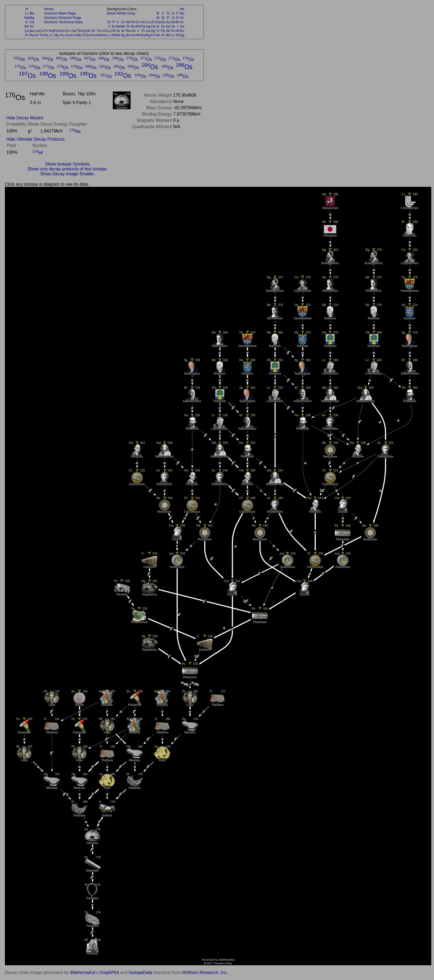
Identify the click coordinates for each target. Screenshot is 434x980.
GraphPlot (109, 972)
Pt (143, 31)
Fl (163, 35)
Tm (99, 31)
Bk (79, 35)
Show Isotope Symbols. (68, 164)
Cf (83, 35)
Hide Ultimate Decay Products (35, 139)
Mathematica (82, 972)
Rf (113, 35)
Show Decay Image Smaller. (68, 174)
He (182, 9)
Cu (148, 22)
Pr (46, 31)
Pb (163, 31)
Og (182, 35)
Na (27, 18)
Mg (32, 18)
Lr (109, 35)
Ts (177, 35)
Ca (32, 22)
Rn (182, 31)
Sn (163, 26)
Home (49, 9)
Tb (79, 31)
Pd (143, 26)
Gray (131, 13)
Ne (182, 13)
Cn (153, 35)
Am (68, 35)
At (177, 31)
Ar (182, 18)
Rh (138, 26)
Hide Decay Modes (25, 118)
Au (148, 31)
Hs (133, 35)
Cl (177, 18)
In (158, 26)
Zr (113, 26)
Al (158, 18)
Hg (153, 31)
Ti (113, 22)
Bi (168, 31)
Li (26, 13)
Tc (128, 26)
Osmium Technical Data (63, 22)
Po (173, 31)
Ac (37, 35)
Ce (41, 31)
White (122, 13)
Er (94, 31)
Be (32, 13)
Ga (158, 22)
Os (133, 31)
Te (173, 26)
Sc (109, 22)
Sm (62, 31)
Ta (118, 31)
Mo (123, 26)
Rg (148, 35)
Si (163, 18)
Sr (32, 26)
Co (138, 22)
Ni (143, 22)
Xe (182, 26)
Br (177, 22)
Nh (158, 35)
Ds (143, 35)
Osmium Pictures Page (63, 18)
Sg (123, 35)
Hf (113, 31)
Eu (68, 31)
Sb (168, 26)
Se (173, 22)
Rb (27, 26)
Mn (128, 22)
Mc (168, 35)
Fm (94, 35)
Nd (51, 31)
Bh (128, 35)
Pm (57, 31)
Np (56, 35)
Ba (32, 31)
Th (42, 35)
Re (128, 31)
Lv (173, 35)
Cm (74, 35)
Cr (123, 22)
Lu (109, 31)
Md (99, 35)
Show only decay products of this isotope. (68, 169)
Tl (158, 31)
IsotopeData (140, 972)
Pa (46, 35)
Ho (88, 31)
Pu (62, 35)
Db (118, 35)
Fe (133, 22)
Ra (32, 35)
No (104, 35)
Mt (138, 35)
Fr (27, 35)
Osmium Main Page (60, 13)
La (37, 31)
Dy (84, 31)
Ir (138, 31)
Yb (104, 31)
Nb (118, 26)
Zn (153, 22)
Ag (148, 26)
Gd (74, 31)
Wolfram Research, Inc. (205, 972)
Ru (133, 26)
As (168, 22)
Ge (163, 22)
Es (88, 35)
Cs (26, 31)
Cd (153, 26)
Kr (182, 22)
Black (112, 13)
